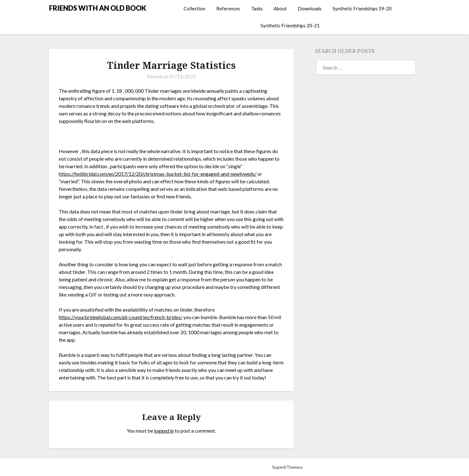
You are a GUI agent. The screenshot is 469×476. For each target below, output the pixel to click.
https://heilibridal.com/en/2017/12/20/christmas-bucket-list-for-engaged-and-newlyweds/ (158, 174)
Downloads (310, 8)
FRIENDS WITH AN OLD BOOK (98, 8)
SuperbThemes (287, 467)
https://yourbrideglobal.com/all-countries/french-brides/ (121, 317)
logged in (164, 431)
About (280, 8)
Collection (194, 8)
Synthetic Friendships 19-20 (362, 8)
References (228, 8)
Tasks (257, 8)
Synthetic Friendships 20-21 (290, 25)
